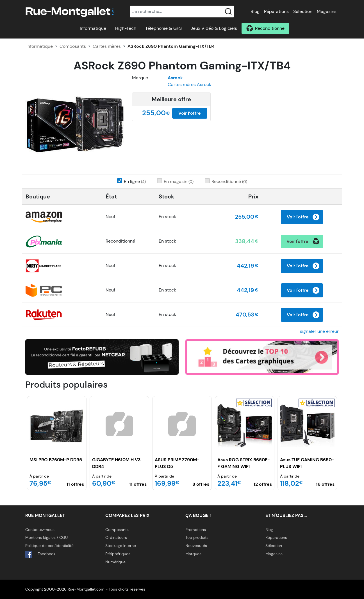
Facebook (40, 554)
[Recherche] (182, 12)
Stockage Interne (121, 546)
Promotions (196, 530)
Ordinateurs (116, 537)
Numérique (115, 562)
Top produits (197, 537)
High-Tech (126, 28)
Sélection (303, 11)
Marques (193, 554)
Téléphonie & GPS (163, 28)
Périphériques (118, 554)
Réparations (276, 11)
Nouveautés (196, 546)
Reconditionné (270, 28)
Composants (73, 46)
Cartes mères (107, 46)
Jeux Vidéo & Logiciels (214, 28)
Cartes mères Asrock (189, 84)
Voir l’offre (190, 113)
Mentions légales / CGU (46, 537)
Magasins (327, 11)
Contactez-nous (40, 530)
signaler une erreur (319, 331)
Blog (255, 11)
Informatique (93, 28)
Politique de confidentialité (49, 546)
